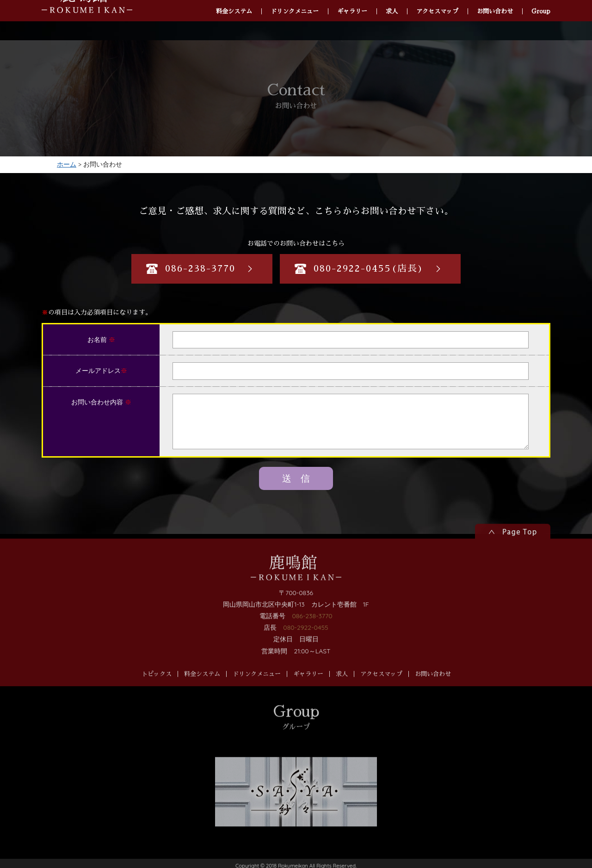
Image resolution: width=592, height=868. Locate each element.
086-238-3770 (312, 629)
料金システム (202, 687)
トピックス (157, 687)
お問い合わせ (433, 687)
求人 (342, 687)
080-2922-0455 (305, 641)
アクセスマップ (381, 687)
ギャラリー (308, 687)
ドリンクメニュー (257, 687)
